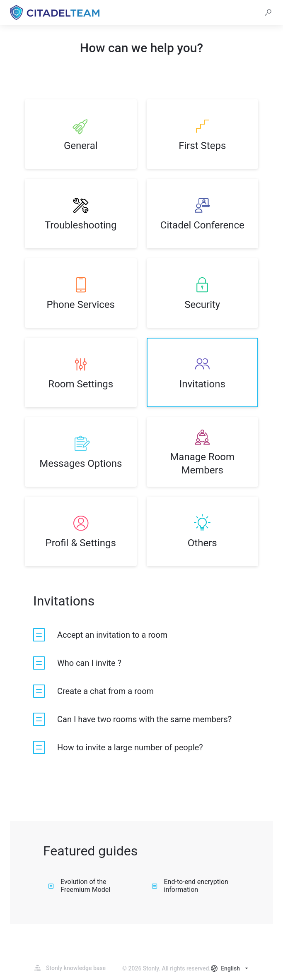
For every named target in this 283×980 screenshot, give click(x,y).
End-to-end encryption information (190, 886)
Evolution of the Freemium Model (79, 886)
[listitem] (81, 134)
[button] (268, 12)
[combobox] (230, 968)
